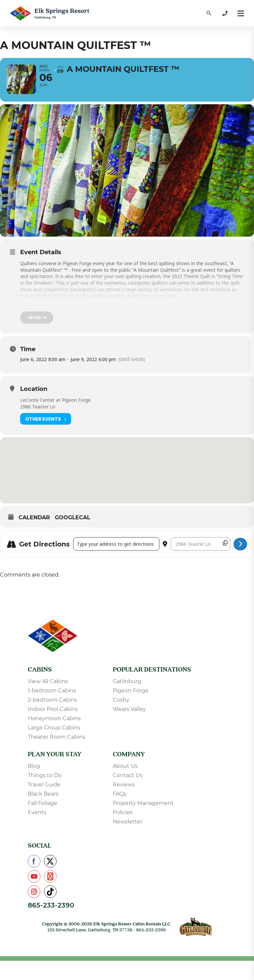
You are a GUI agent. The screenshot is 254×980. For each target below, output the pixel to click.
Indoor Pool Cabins (53, 711)
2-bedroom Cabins (52, 702)
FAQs (120, 796)
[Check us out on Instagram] (34, 894)
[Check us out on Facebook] (34, 863)
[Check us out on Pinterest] (50, 879)
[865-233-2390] (225, 13)
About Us (125, 768)
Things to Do (45, 778)
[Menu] (241, 13)
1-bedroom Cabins (52, 693)
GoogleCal (73, 520)
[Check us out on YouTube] (34, 879)
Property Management (143, 805)
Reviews (124, 787)
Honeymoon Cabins (54, 721)
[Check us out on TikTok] (50, 894)
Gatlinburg (127, 684)
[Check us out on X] (50, 863)
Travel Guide (44, 787)
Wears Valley (129, 711)
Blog (34, 768)
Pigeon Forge (131, 693)
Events (37, 815)
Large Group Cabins (54, 730)
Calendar (34, 520)
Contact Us (128, 778)
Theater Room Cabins (57, 739)
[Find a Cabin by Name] (209, 13)
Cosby (121, 702)
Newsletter (127, 824)
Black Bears (43, 796)
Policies (123, 815)
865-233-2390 (51, 908)
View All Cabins (48, 684)
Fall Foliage (42, 805)
